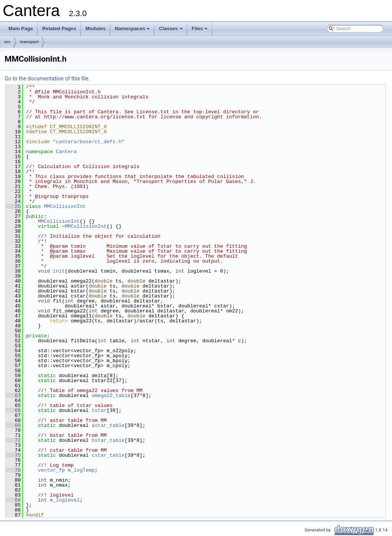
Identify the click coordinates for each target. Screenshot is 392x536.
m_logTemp (81, 470)
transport (29, 42)
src (7, 42)
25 (13, 206)
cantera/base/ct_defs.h (89, 142)
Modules (96, 29)
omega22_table (111, 395)
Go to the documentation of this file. (47, 78)
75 (13, 455)
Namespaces (133, 31)
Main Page (21, 29)
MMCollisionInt (65, 206)
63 (13, 395)
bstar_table (108, 440)
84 (13, 500)
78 (13, 470)
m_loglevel (65, 500)
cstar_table (108, 455)
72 (13, 440)
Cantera (66, 152)
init (59, 271)
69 (13, 425)
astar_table (108, 425)
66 (13, 410)
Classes (171, 31)
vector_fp (51, 470)
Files (200, 31)
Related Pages (59, 29)
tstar (99, 410)
